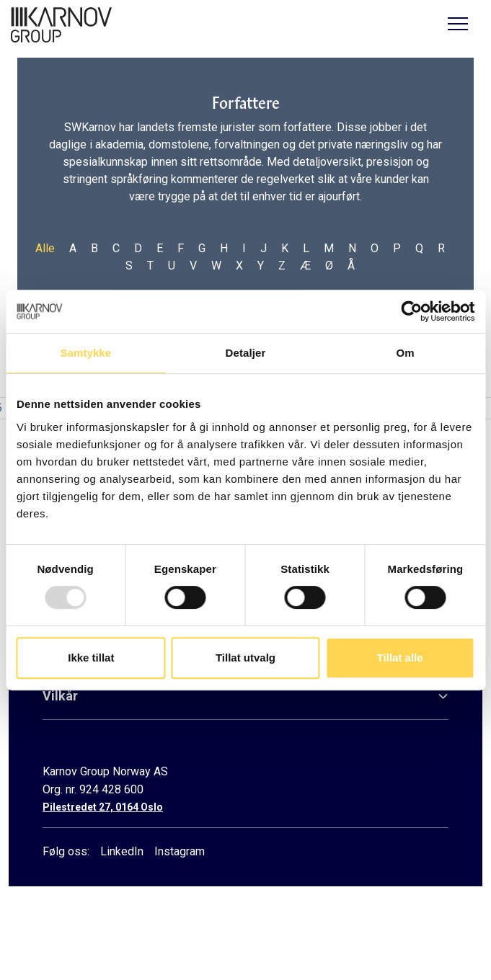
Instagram (180, 851)
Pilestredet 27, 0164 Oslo (103, 807)
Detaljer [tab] (246, 353)
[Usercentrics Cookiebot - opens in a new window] (411, 311)
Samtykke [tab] (85, 353)
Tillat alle (400, 658)
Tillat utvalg (246, 658)
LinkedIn (122, 851)
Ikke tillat (91, 658)
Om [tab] (406, 353)
